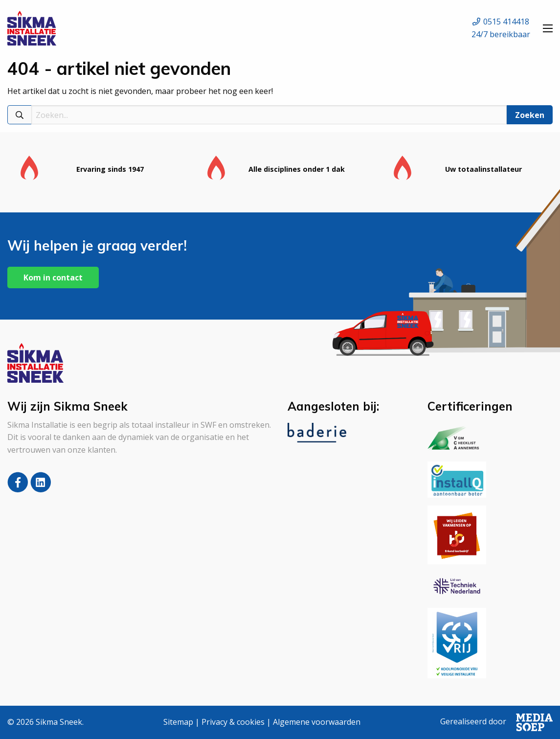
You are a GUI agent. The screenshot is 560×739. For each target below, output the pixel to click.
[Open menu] (548, 28)
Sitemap (178, 722)
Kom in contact (53, 277)
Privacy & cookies (233, 722)
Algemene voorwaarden (317, 722)
